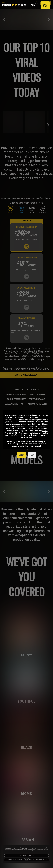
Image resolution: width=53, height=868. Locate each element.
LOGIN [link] (32, 5)
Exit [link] (32, 455)
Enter (21, 455)
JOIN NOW (45, 5)
